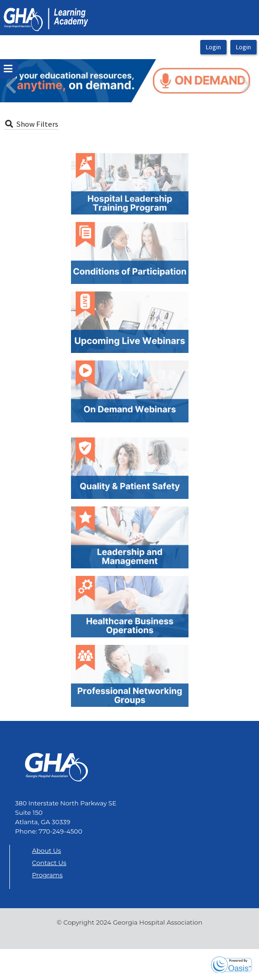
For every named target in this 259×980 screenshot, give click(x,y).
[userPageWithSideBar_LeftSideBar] (9, 69)
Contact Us (49, 863)
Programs (47, 875)
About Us (47, 850)
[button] (20, 81)
